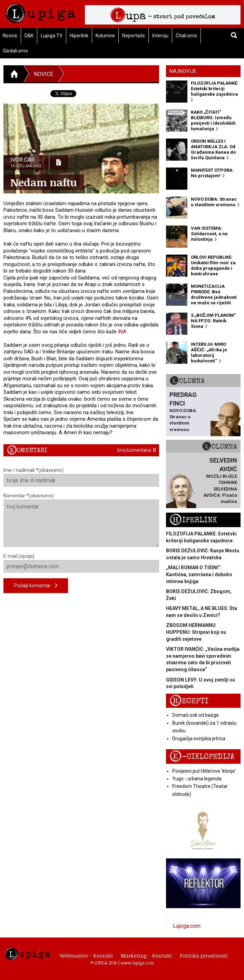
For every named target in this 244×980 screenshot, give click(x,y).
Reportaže (134, 36)
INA (122, 332)
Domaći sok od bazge (196, 715)
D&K (29, 36)
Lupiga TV (52, 36)
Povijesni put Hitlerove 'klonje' (204, 771)
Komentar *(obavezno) (81, 520)
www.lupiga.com (137, 963)
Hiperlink (79, 36)
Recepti (189, 701)
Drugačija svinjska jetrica (199, 739)
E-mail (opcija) (81, 563)
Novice (43, 74)
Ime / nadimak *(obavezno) (81, 477)
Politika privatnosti (204, 955)
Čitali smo (186, 36)
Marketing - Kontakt (147, 955)
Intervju (160, 36)
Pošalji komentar (36, 586)
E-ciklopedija (202, 757)
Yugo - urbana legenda (197, 779)
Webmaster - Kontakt (86, 955)
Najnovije (183, 71)
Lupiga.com (187, 926)
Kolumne (105, 36)
